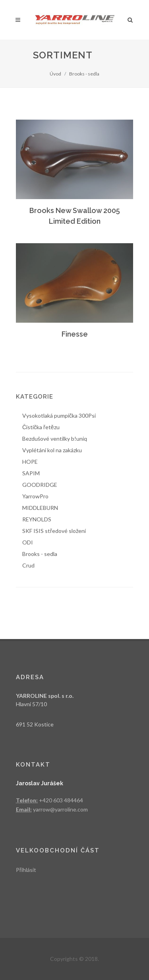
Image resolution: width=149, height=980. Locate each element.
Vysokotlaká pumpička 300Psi (59, 415)
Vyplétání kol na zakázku (52, 450)
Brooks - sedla (84, 74)
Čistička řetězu (41, 427)
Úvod (55, 74)
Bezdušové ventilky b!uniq (55, 439)
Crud (28, 565)
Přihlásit (26, 870)
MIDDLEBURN (40, 508)
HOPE (30, 462)
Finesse (75, 334)
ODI (28, 542)
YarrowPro (35, 496)
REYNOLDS (37, 519)
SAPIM (31, 473)
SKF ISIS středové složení (54, 531)
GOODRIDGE (40, 485)
